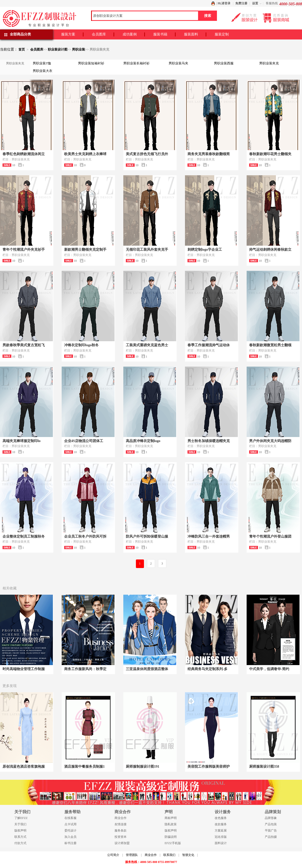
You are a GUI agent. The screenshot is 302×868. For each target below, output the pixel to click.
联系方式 (20, 837)
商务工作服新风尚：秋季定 (85, 669)
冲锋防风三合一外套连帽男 (209, 536)
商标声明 (171, 818)
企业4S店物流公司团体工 (84, 441)
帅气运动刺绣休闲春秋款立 (270, 250)
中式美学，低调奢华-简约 (269, 669)
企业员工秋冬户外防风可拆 (85, 536)
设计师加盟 (122, 843)
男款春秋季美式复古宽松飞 (24, 345)
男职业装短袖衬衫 (91, 63)
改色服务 (221, 818)
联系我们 (169, 855)
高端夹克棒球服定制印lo (22, 441)
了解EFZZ (21, 818)
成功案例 (130, 34)
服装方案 (68, 34)
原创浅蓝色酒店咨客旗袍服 (24, 767)
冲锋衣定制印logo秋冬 (81, 345)
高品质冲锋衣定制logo (143, 441)
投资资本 (121, 837)
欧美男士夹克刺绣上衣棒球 (85, 154)
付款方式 (20, 843)
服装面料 (191, 34)
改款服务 (221, 824)
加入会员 (70, 837)
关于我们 (20, 824)
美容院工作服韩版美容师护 (209, 767)
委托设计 (70, 831)
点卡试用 (70, 824)
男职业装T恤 (42, 63)
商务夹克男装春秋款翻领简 (209, 154)
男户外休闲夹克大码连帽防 (270, 441)
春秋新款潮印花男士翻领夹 (270, 154)
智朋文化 (188, 855)
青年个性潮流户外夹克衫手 (24, 250)
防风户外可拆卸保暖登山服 (147, 536)
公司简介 (113, 855)
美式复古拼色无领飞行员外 (147, 154)
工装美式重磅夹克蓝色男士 (147, 345)
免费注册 (241, 3)
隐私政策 (171, 824)
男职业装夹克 (269, 63)
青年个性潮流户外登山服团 (270, 536)
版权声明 (20, 831)
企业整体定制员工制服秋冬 (24, 536)
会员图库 (99, 34)
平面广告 (271, 831)
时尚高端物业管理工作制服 (24, 669)
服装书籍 (160, 34)
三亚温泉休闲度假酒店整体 (147, 669)
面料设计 (221, 843)
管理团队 (132, 855)
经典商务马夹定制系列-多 (207, 669)
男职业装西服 (224, 63)
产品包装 (271, 824)
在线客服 (70, 818)
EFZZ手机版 (173, 843)
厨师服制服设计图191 (143, 767)
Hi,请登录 (224, 3)
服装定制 (222, 34)
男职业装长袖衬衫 (136, 63)
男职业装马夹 (178, 63)
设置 (255, 3)
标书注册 (70, 843)
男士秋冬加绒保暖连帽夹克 (209, 441)
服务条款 (121, 831)
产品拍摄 (271, 837)
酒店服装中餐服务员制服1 (84, 767)
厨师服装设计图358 (264, 767)
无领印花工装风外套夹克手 (147, 250)
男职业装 (79, 49)
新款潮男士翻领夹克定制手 (85, 250)
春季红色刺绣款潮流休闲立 (24, 154)
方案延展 (221, 831)
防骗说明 (171, 837)
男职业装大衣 (43, 71)
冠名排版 (221, 837)
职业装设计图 (58, 49)
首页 (22, 49)
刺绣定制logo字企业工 (205, 250)
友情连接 (121, 824)
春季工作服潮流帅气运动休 (209, 345)
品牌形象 (271, 818)
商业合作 (121, 818)
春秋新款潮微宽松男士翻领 (270, 345)
